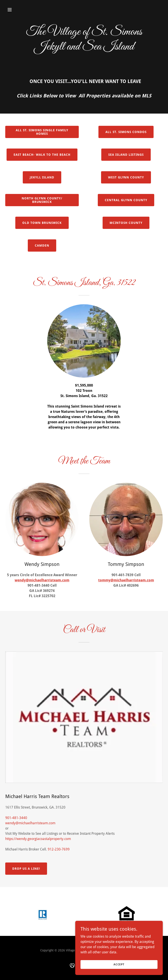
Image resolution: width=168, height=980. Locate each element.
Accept (119, 964)
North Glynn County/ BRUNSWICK (42, 200)
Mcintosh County (126, 223)
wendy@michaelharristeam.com (42, 580)
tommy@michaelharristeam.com (126, 580)
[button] (23, 10)
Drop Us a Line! (26, 869)
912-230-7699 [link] (59, 849)
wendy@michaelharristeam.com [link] (30, 823)
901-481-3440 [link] (16, 818)
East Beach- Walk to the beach (42, 155)
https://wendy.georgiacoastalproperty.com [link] (38, 839)
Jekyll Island (42, 177)
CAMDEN (42, 245)
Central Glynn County (126, 200)
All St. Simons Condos (126, 132)
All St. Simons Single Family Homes (42, 132)
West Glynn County (126, 177)
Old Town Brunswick (42, 223)
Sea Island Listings (126, 155)
